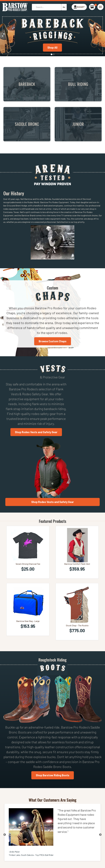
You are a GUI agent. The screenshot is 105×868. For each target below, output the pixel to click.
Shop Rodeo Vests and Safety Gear (36, 432)
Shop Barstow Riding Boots (53, 775)
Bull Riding (78, 84)
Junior (78, 124)
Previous (5, 835)
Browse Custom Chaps (53, 341)
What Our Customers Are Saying (53, 800)
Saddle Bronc (27, 124)
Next (100, 835)
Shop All (52, 47)
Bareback (27, 84)
